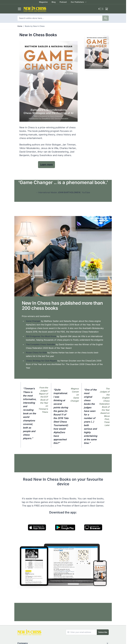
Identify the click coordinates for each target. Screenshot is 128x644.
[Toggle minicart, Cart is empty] (107, 9)
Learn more (46, 165)
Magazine (43, 2)
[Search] (106, 18)
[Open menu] (19, 9)
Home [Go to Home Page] (20, 26)
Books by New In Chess (35, 26)
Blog (54, 2)
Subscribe (103, 632)
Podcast (63, 2)
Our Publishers (77, 2)
